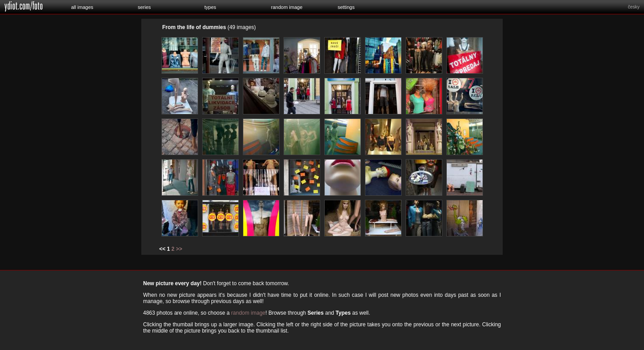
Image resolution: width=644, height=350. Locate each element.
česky (634, 7)
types (210, 7)
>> (179, 249)
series (144, 7)
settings (346, 7)
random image (287, 7)
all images (82, 7)
